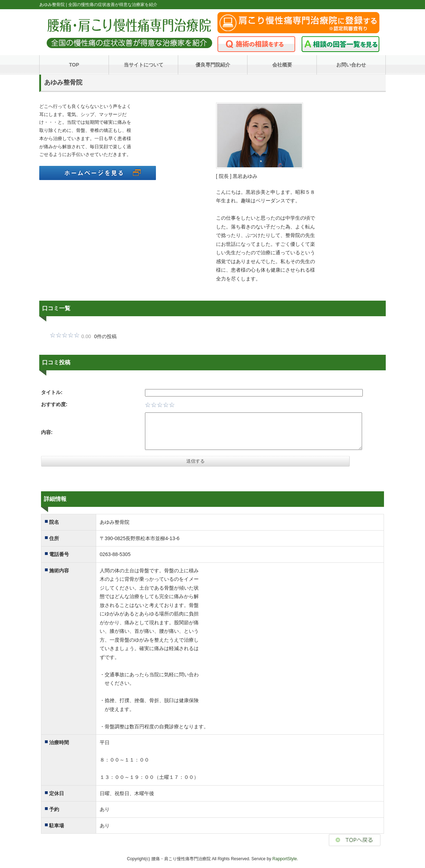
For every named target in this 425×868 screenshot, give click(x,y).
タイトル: (52, 392)
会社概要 (282, 65)
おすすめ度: (54, 404)
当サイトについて (144, 65)
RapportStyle (284, 859)
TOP (74, 65)
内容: (47, 432)
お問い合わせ (351, 65)
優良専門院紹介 (213, 65)
